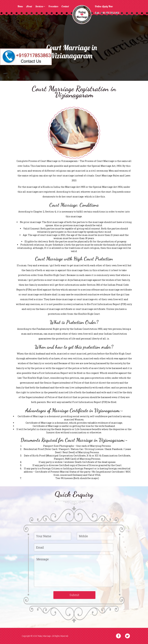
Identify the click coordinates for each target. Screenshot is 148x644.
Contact (65, 6)
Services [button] (40, 6)
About (29, 6)
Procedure (53, 6)
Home (20, 6)
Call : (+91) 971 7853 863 (107, 13)
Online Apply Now (104, 6)
